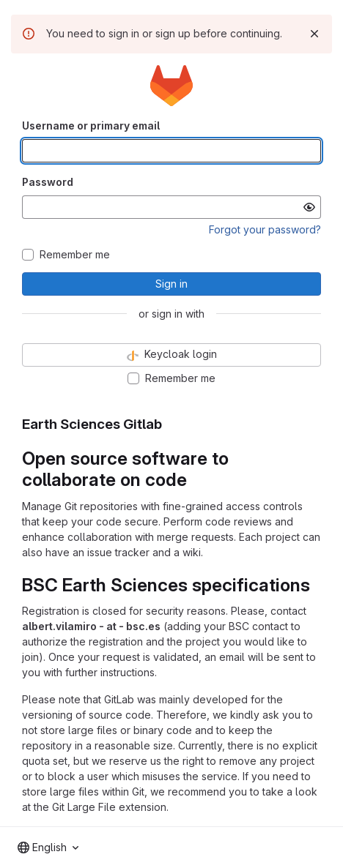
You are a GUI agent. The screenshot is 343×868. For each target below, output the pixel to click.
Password (48, 182)
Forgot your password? (265, 229)
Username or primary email (91, 126)
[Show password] (309, 207)
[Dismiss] (314, 34)
